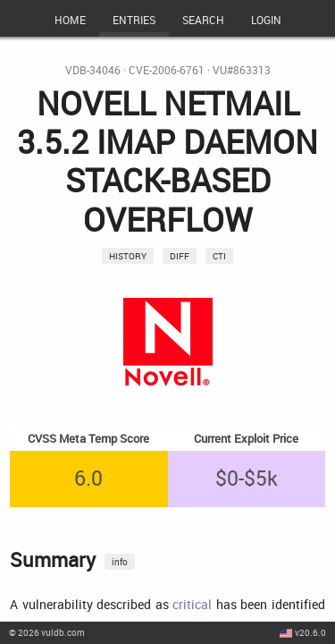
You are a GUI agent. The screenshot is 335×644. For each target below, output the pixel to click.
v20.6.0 (310, 632)
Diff (180, 256)
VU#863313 (242, 70)
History (128, 256)
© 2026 (47, 632)
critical (192, 604)
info (120, 562)
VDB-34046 (93, 70)
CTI (219, 256)
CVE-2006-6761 (167, 70)
